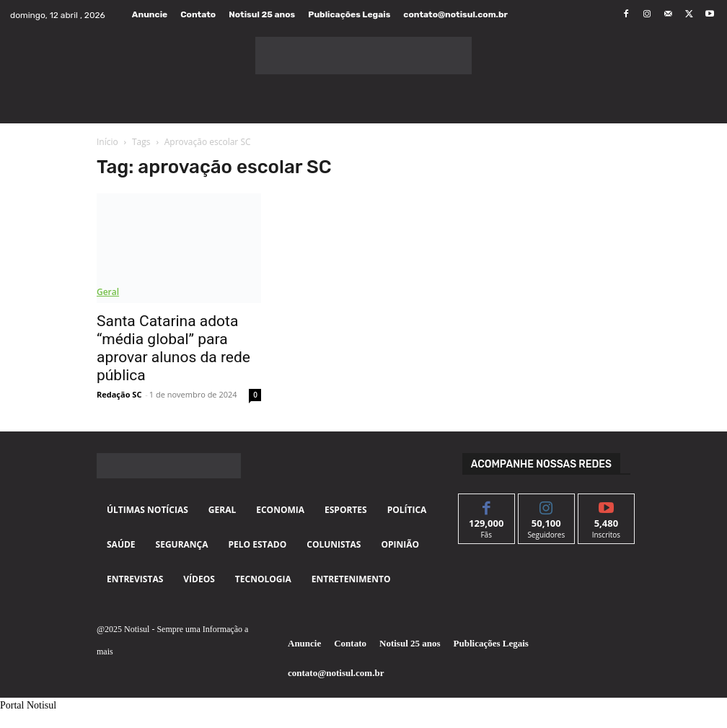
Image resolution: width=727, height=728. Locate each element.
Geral (108, 292)
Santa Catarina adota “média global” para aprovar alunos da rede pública (173, 348)
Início (107, 142)
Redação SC (119, 394)
